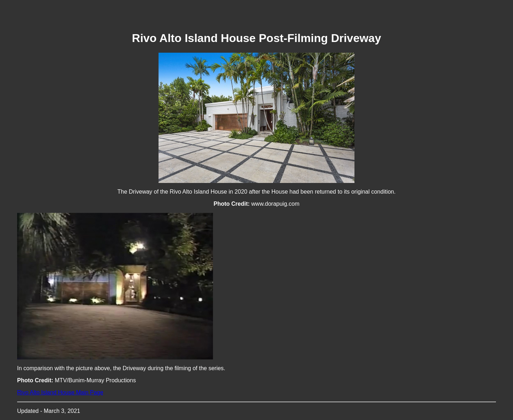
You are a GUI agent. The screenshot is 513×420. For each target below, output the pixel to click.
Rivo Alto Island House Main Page (60, 392)
